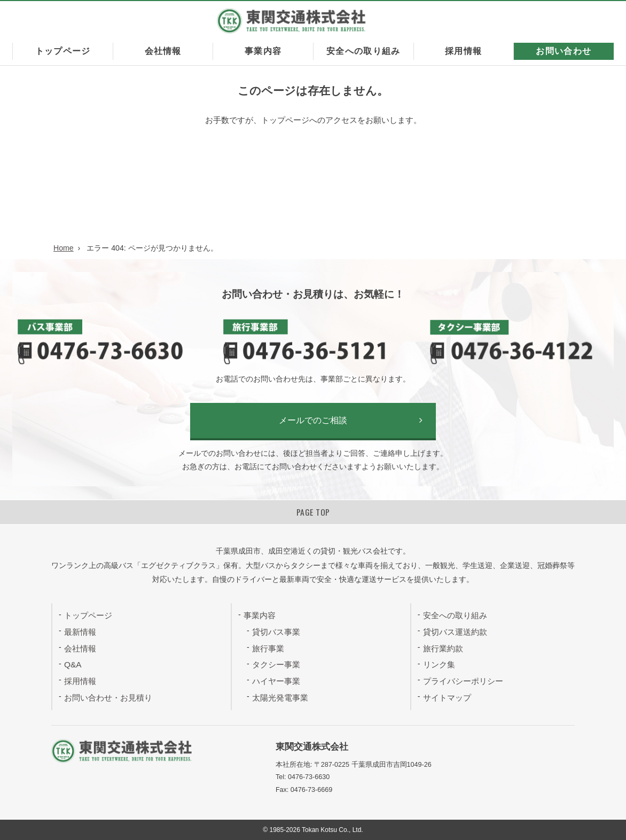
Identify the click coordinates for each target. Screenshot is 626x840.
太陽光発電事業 (280, 698)
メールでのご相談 (313, 420)
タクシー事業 (276, 664)
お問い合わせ (564, 51)
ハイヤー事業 (276, 681)
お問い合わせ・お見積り (108, 698)
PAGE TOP (313, 512)
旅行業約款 (443, 648)
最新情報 (80, 632)
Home (64, 248)
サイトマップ (447, 698)
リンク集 (439, 664)
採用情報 (463, 51)
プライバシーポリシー (463, 681)
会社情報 (163, 51)
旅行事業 (268, 648)
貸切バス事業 (276, 632)
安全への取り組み (363, 51)
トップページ (63, 51)
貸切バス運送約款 (455, 632)
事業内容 (263, 51)
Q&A (73, 664)
